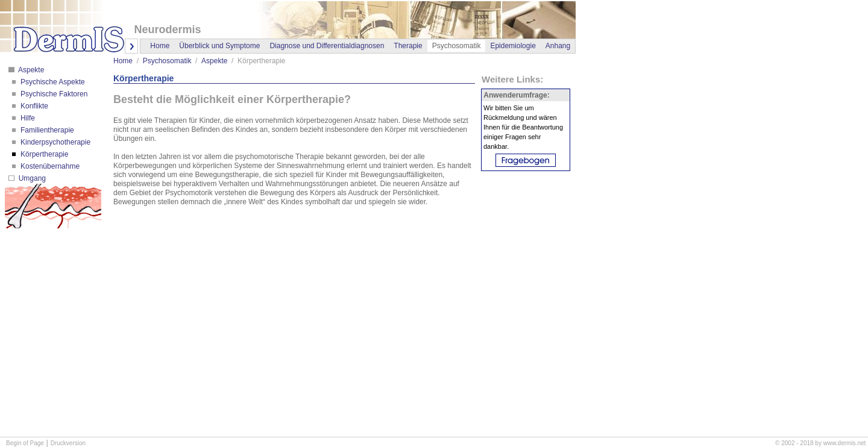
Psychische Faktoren (53, 94)
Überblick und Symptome (219, 46)
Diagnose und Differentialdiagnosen (327, 46)
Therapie (408, 46)
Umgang (31, 178)
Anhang (558, 46)
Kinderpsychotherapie (55, 142)
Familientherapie (46, 130)
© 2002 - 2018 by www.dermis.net (820, 443)
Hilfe (27, 118)
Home (160, 46)
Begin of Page (25, 443)
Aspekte (30, 70)
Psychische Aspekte (52, 82)
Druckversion (68, 443)
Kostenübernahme (49, 166)
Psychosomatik (167, 61)
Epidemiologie (513, 46)
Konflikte (33, 106)
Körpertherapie (44, 154)
